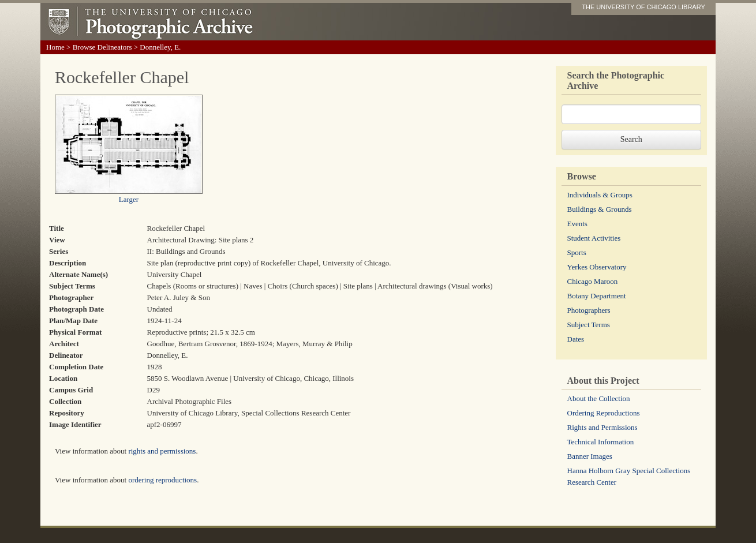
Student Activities (594, 238)
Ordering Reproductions (604, 413)
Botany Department (597, 296)
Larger (129, 199)
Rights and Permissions (602, 427)
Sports (577, 252)
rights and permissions (162, 451)
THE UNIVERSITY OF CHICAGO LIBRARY (643, 7)
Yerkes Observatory (597, 267)
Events (577, 224)
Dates (576, 339)
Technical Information (601, 442)
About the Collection (599, 398)
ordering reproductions (162, 480)
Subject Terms (589, 325)
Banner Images (590, 456)
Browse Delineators (102, 47)
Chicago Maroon (593, 281)
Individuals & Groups (600, 195)
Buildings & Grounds (600, 209)
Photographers (589, 310)
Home (55, 47)
